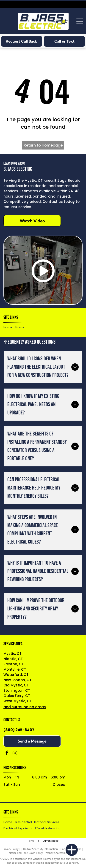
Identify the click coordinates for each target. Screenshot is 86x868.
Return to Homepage (43, 145)
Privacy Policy (11, 849)
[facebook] (7, 754)
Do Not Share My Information (40, 849)
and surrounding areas (25, 707)
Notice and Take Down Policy (26, 853)
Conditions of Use (71, 849)
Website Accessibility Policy (61, 853)
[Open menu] (80, 21)
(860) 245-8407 (19, 730)
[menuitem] (9, 328)
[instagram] (15, 754)
